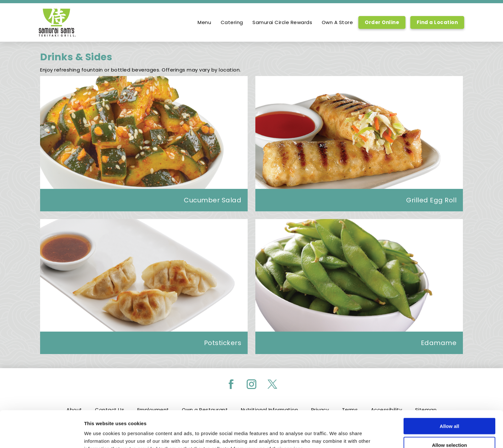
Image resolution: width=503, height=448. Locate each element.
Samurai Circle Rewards (282, 22)
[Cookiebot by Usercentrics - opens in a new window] (42, 435)
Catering (232, 22)
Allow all (450, 392)
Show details (337, 435)
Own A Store (337, 22)
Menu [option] (204, 22)
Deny (450, 430)
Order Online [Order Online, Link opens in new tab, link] (382, 22)
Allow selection (449, 411)
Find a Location (437, 22)
